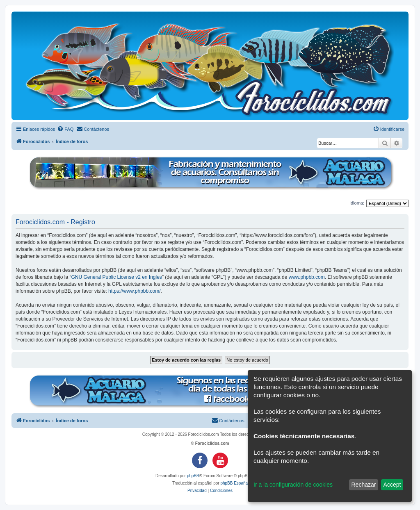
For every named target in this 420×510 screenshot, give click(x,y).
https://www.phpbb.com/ (134, 291)
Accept (392, 485)
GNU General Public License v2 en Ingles (116, 277)
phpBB (193, 476)
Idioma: (357, 203)
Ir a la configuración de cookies (293, 485)
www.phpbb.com (307, 277)
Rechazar (363, 485)
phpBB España (234, 483)
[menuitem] (65, 129)
